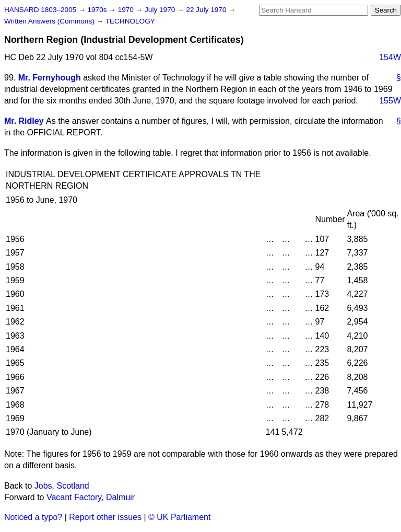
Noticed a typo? (33, 517)
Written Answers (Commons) (50, 21)
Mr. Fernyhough (50, 78)
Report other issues (105, 517)
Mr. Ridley (24, 121)
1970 (127, 10)
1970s (98, 10)
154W (390, 57)
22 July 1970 (207, 10)
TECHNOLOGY (130, 21)
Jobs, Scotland (62, 486)
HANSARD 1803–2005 (40, 10)
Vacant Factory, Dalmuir (91, 497)
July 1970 (161, 10)
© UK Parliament (179, 517)
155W (390, 101)
